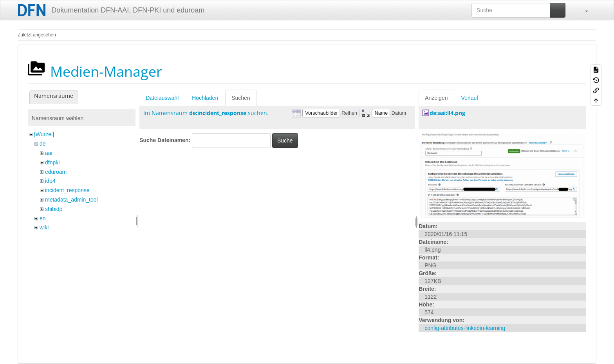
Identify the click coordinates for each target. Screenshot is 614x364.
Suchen (241, 98)
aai (49, 153)
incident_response (67, 190)
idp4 (50, 181)
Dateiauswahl (162, 98)
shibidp (54, 209)
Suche (285, 141)
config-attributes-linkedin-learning (465, 328)
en (43, 218)
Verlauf (470, 98)
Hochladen (205, 98)
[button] (583, 10)
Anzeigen (436, 98)
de (43, 144)
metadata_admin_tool (71, 200)
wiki (44, 227)
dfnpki (52, 162)
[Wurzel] (44, 134)
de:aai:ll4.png (447, 113)
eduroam (56, 172)
